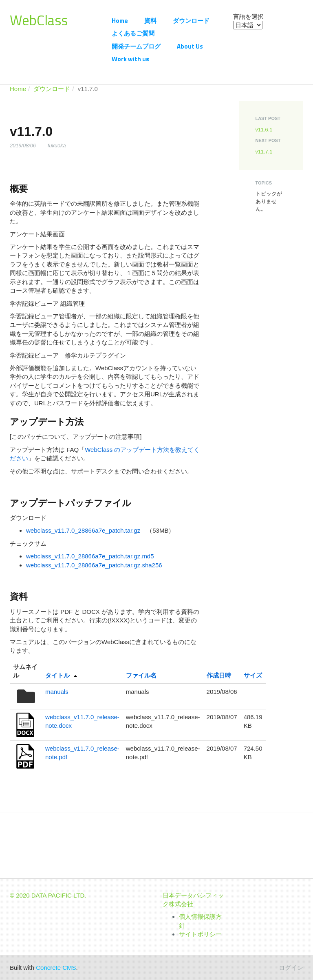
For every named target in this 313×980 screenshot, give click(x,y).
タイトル (57, 675)
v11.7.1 (264, 152)
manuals (57, 692)
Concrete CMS (56, 968)
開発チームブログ (136, 46)
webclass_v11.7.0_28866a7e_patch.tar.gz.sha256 (94, 565)
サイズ (253, 675)
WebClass (39, 20)
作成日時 (219, 675)
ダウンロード (191, 21)
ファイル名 (141, 675)
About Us (190, 46)
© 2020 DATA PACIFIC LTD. (48, 895)
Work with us (130, 59)
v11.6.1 (264, 130)
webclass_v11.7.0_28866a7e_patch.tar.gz (83, 530)
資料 (150, 21)
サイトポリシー (200, 934)
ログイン (291, 968)
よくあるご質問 (133, 33)
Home (120, 21)
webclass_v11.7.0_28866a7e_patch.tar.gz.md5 (90, 556)
